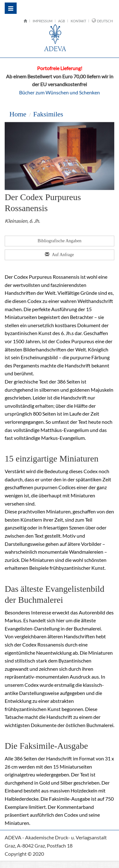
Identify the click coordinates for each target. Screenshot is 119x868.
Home (18, 114)
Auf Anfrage (60, 255)
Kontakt (78, 21)
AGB (62, 21)
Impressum (43, 21)
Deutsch (105, 21)
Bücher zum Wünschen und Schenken (59, 92)
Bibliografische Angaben (60, 241)
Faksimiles (48, 114)
